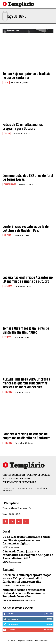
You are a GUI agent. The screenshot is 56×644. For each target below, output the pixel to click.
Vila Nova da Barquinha (13, 600)
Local (6, 83)
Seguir (49, 619)
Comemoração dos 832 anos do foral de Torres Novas (28, 177)
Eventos (7, 337)
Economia (8, 392)
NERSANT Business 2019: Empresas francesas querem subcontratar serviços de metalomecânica (26, 383)
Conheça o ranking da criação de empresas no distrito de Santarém (26, 436)
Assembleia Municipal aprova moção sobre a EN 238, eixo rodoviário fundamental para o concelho (27, 578)
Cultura (7, 235)
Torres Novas (10, 184)
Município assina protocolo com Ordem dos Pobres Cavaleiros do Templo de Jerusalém (24, 593)
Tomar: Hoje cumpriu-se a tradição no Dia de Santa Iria (27, 75)
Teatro (7, 133)
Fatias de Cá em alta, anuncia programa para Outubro (23, 126)
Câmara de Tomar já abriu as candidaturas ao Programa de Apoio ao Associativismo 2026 (28, 555)
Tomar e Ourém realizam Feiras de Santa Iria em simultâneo (26, 330)
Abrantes (8, 286)
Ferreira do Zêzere (11, 586)
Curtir (49, 614)
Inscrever (48, 630)
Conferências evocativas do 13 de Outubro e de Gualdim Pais (26, 228)
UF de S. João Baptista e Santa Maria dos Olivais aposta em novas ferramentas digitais (26, 540)
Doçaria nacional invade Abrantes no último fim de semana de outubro (28, 279)
